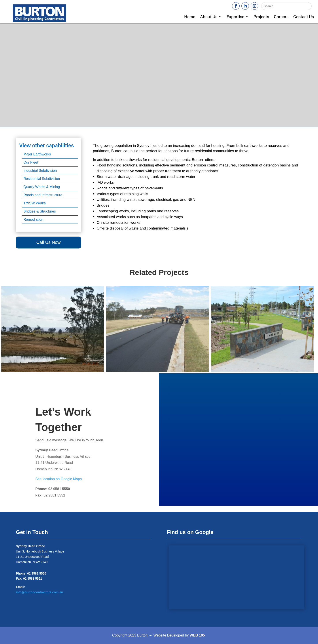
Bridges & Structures (40, 211)
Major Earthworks (37, 154)
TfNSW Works (35, 203)
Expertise (235, 17)
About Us (209, 17)
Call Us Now (48, 242)
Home (190, 17)
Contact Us (304, 17)
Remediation (33, 219)
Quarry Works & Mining (42, 187)
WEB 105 (197, 635)
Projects (261, 17)
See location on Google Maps (59, 479)
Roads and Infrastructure (43, 195)
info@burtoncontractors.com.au (40, 592)
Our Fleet (31, 162)
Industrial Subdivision (40, 171)
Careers (281, 17)
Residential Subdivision (42, 179)
